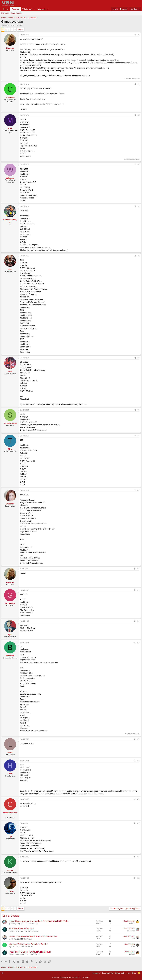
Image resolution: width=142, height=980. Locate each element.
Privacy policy (120, 973)
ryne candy (13, 924)
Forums (15, 9)
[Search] (135, 9)
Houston (6, 25)
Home (6, 9)
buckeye (132, 954)
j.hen (133, 946)
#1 (139, 35)
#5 (139, 206)
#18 (138, 823)
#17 (138, 799)
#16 (138, 760)
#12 (138, 590)
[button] (34, 9)
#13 (138, 621)
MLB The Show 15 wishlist (21, 929)
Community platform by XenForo (71, 978)
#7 (139, 358)
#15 (138, 739)
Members (42, 9)
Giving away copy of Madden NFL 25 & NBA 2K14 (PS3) (42, 921)
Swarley (132, 923)
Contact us (96, 973)
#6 (139, 256)
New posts (5, 13)
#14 (138, 642)
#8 (139, 410)
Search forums (16, 13)
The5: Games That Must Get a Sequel (33, 952)
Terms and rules (108, 973)
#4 (139, 165)
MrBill (11, 939)
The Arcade (31, 924)
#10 (138, 490)
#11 (138, 569)
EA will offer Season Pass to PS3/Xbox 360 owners (33, 936)
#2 (139, 84)
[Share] (135, 35)
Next (20, 30)
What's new (27, 9)
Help (129, 973)
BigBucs (12, 947)
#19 (138, 857)
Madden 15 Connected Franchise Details (28, 944)
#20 (138, 878)
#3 (139, 115)
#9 (139, 436)
